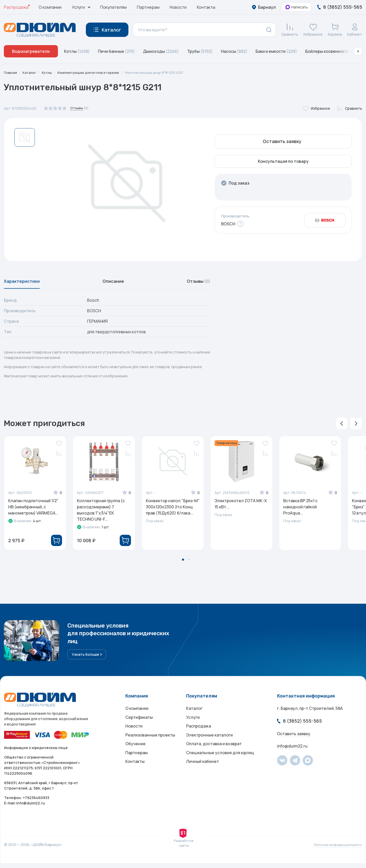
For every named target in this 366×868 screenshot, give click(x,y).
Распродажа (16, 7)
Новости (178, 7)
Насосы (234, 51)
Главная (11, 73)
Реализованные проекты (150, 744)
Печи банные (116, 51)
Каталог (30, 73)
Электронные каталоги (209, 744)
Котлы (77, 51)
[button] (358, 51)
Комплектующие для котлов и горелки (94, 73)
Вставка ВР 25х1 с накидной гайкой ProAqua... (300, 510)
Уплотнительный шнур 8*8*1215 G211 (165, 73)
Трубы (200, 51)
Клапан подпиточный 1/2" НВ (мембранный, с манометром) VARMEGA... (33, 510)
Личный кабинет (202, 775)
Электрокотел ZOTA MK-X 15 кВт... (241, 507)
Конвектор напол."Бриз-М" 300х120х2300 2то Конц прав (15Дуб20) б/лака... (173, 510)
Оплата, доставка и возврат (214, 754)
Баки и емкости (276, 51)
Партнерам (148, 7)
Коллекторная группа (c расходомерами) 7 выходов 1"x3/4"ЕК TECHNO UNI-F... (101, 513)
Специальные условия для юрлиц (220, 765)
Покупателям (113, 7)
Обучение (135, 754)
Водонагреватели (31, 51)
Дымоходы (161, 51)
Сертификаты (139, 724)
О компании (50, 7)
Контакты (206, 7)
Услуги (193, 724)
